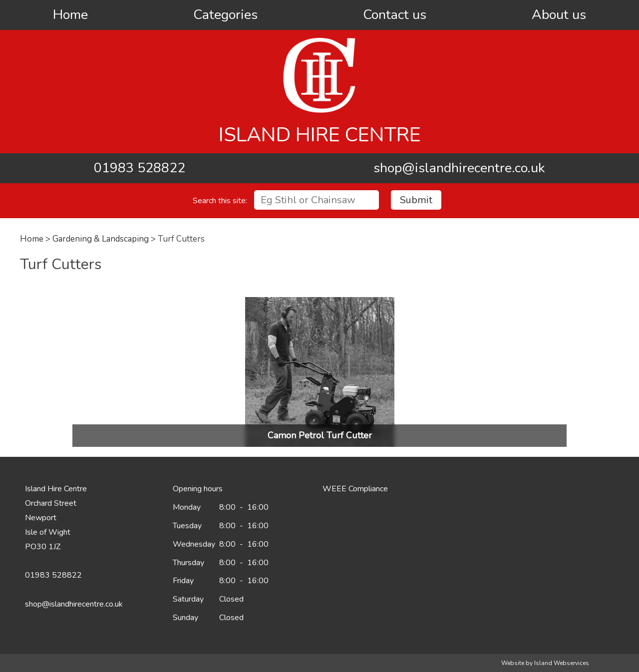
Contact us (395, 15)
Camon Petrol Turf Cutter (320, 435)
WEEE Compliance (355, 489)
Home (70, 15)
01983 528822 (140, 168)
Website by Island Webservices (545, 663)
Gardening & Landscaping (101, 239)
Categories (225, 15)
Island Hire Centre (320, 135)
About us (559, 15)
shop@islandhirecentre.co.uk (459, 168)
